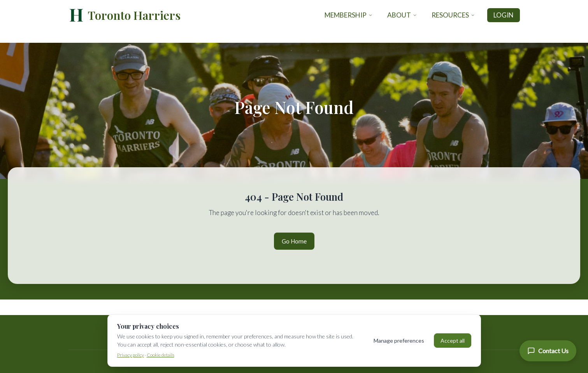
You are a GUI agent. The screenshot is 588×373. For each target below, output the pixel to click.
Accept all (453, 341)
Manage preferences (399, 341)
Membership (349, 15)
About (402, 15)
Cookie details (161, 355)
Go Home (294, 241)
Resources (453, 15)
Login (504, 15)
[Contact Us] (548, 351)
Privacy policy (131, 355)
